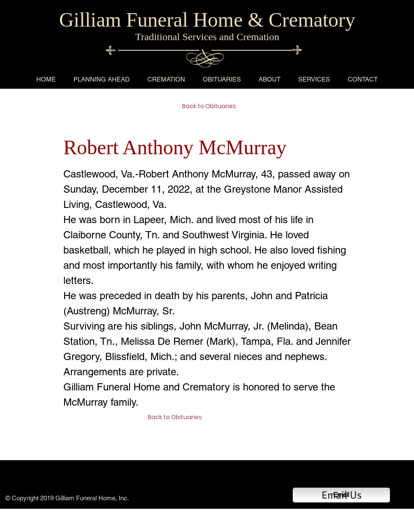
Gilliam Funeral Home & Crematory (207, 20)
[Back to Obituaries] (212, 106)
